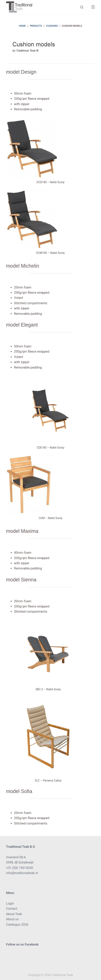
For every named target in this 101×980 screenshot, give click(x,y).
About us (13, 919)
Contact (12, 909)
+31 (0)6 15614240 (20, 868)
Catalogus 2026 (17, 925)
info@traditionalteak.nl (22, 873)
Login (10, 903)
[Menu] (93, 7)
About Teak (14, 914)
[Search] (82, 7)
